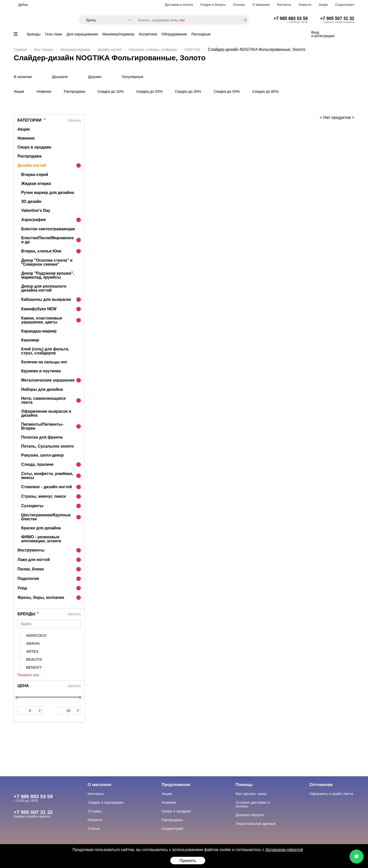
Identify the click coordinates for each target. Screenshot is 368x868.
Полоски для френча (42, 437)
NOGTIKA (193, 50)
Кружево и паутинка (41, 371)
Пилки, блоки (31, 569)
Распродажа (74, 91)
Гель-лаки (53, 34)
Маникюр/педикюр (118, 34)
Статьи (94, 829)
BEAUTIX (34, 659)
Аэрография (34, 220)
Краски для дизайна (41, 528)
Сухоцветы (32, 506)
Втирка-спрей (35, 175)
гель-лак (178, 20)
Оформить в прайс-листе (331, 794)
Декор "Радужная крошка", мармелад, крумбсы (48, 275)
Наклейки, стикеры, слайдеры (153, 50)
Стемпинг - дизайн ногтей (46, 487)
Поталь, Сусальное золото (47, 446)
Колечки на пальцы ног (44, 362)
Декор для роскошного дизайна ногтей (44, 288)
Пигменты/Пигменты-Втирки (42, 426)
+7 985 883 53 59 (291, 18)
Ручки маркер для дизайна (48, 193)
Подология (28, 579)
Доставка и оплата (179, 5)
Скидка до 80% (265, 91)
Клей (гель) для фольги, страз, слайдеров (45, 351)
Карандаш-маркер (39, 331)
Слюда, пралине (37, 464)
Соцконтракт (345, 5)
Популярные (133, 77)
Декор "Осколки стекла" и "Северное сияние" (47, 262)
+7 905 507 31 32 (337, 18)
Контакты (284, 5)
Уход (22, 588)
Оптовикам (321, 785)
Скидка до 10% (111, 91)
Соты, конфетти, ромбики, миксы (47, 476)
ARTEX (32, 651)
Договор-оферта (250, 815)
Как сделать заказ (251, 794)
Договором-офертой (284, 850)
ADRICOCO (36, 635)
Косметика (148, 34)
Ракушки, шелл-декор (43, 455)
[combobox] (106, 20)
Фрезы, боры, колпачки (41, 597)
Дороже (95, 77)
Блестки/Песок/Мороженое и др (47, 240)
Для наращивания (82, 34)
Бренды (34, 34)
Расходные (201, 34)
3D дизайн (31, 201)
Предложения (176, 785)
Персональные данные (256, 824)
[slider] (17, 697)
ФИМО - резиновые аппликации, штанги (41, 539)
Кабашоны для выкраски (46, 299)
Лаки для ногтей (34, 560)
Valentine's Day (36, 210)
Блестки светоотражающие (48, 229)
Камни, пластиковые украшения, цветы (42, 320)
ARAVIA (33, 643)
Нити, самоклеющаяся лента (43, 400)
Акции (323, 5)
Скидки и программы (106, 802)
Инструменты (31, 550)
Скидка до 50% (227, 91)
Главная (20, 50)
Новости (305, 5)
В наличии (23, 77)
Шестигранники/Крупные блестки (46, 517)
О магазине (261, 5)
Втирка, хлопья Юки (41, 251)
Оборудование (174, 34)
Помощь (244, 785)
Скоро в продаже (34, 147)
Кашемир (30, 340)
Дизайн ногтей (109, 50)
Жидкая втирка (36, 184)
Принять (188, 861)
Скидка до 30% (188, 91)
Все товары (44, 50)
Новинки (44, 91)
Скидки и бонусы (213, 5)
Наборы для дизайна (42, 389)
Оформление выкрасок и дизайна (46, 413)
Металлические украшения (48, 380)
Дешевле (60, 77)
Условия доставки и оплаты (253, 804)
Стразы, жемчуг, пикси (44, 496)
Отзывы (239, 5)
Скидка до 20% (149, 91)
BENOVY (34, 667)
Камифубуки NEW (39, 309)
